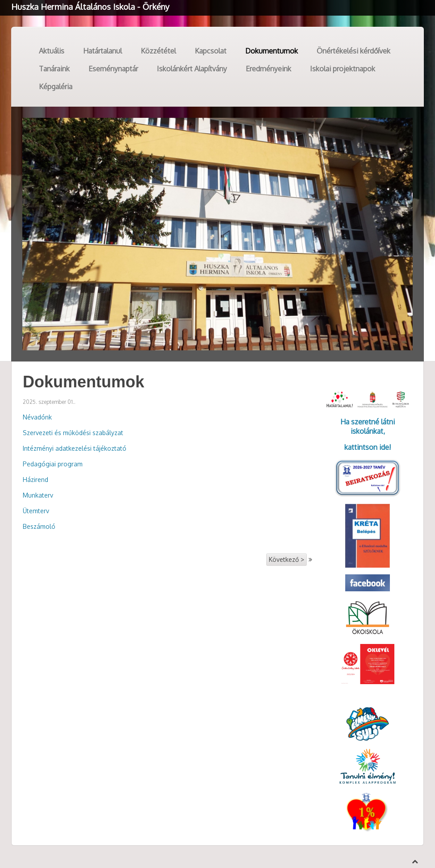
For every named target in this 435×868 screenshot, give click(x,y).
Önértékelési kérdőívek (353, 51)
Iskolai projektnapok (343, 69)
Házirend (36, 480)
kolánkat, (370, 431)
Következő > (287, 559)
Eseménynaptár (113, 69)
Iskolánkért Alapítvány (192, 69)
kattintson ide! (368, 447)
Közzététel (158, 51)
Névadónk (37, 417)
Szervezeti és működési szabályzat (73, 433)
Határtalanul (102, 51)
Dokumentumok (272, 51)
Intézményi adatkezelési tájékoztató (75, 448)
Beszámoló (39, 526)
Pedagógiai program (53, 464)
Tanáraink (54, 69)
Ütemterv (36, 511)
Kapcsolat (211, 51)
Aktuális (52, 51)
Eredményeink (268, 69)
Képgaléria (56, 87)
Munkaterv (38, 495)
